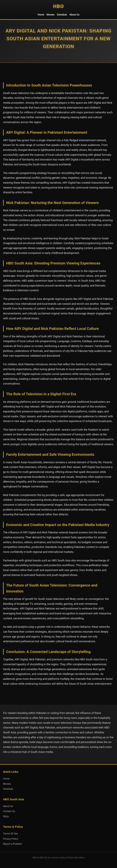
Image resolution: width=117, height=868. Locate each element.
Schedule (62, 15)
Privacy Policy (11, 839)
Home (41, 15)
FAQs (6, 816)
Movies (51, 15)
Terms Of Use (10, 834)
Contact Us (9, 811)
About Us (75, 15)
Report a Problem (13, 844)
